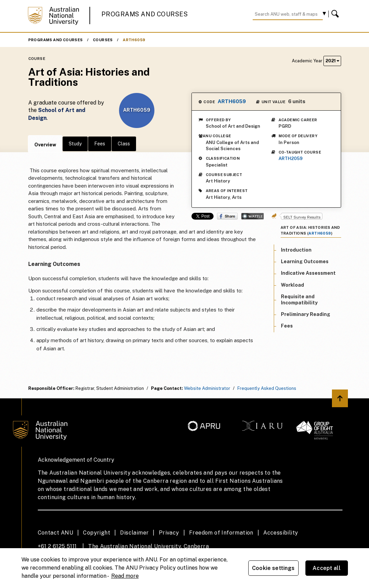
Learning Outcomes (305, 261)
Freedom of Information (221, 533)
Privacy (169, 533)
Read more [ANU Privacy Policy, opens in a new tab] (125, 576)
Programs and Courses (145, 14)
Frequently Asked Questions (267, 388)
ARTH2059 (291, 158)
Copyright (97, 533)
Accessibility (281, 533)
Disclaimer (134, 533)
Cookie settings (273, 568)
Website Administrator (207, 388)
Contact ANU (55, 533)
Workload (292, 285)
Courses (103, 40)
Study (75, 144)
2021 (332, 61)
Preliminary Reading (306, 314)
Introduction (296, 250)
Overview (45, 145)
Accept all (326, 568)
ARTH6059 (134, 40)
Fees (100, 144)
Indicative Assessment (308, 273)
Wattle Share (253, 216)
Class (124, 144)
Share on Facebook (227, 216)
